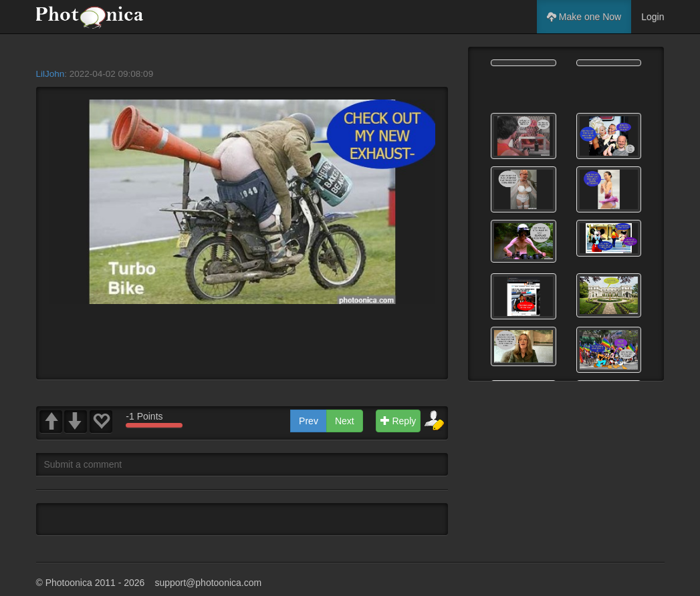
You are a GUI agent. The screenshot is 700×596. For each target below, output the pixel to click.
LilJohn (50, 74)
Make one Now (584, 17)
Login (653, 17)
